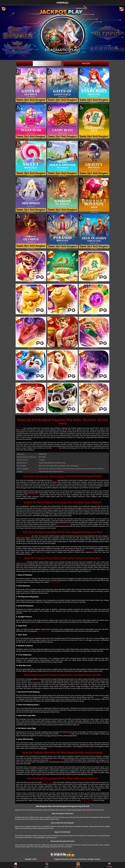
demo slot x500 (54, 582)
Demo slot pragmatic (56, 760)
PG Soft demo (36, 681)
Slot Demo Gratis (84, 466)
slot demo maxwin (87, 800)
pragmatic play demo (44, 631)
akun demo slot (33, 495)
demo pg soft (98, 697)
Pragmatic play (21, 562)
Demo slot (19, 428)
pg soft (55, 480)
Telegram (78, 865)
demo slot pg (89, 550)
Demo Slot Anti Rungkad (45, 859)
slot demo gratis (47, 782)
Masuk (86, 63)
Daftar (39, 63)
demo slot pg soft (65, 734)
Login (16, 865)
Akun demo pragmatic (23, 536)
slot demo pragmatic (64, 524)
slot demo (55, 448)
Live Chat (109, 865)
